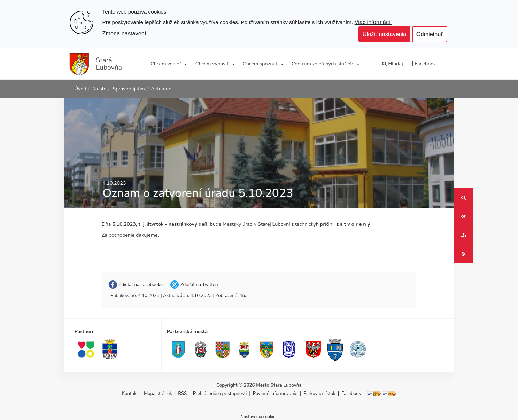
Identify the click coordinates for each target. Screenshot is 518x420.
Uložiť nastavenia (385, 34)
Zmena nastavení (124, 33)
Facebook (424, 64)
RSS (183, 394)
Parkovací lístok (319, 394)
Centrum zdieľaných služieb (322, 64)
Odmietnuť (430, 34)
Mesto (100, 89)
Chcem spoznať (260, 64)
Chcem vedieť (166, 64)
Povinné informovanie (275, 394)
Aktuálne (161, 89)
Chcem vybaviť (212, 64)
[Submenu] (185, 64)
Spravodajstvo (129, 89)
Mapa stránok (158, 394)
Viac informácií (373, 22)
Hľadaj (392, 64)
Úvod (80, 89)
